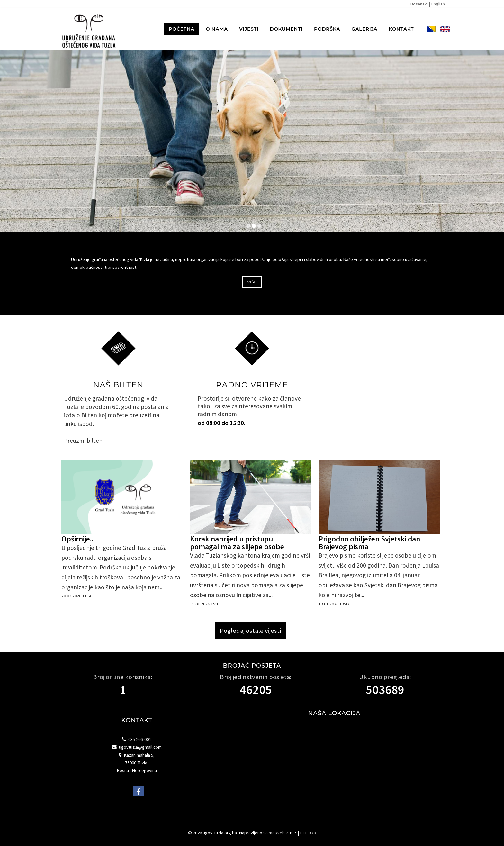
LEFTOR (308, 833)
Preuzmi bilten (83, 441)
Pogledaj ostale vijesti (250, 631)
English (438, 4)
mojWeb (277, 833)
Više (252, 282)
